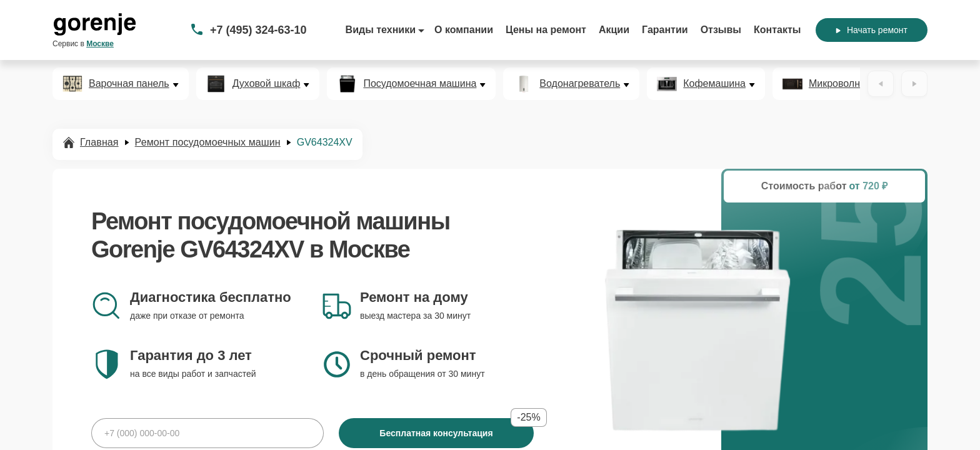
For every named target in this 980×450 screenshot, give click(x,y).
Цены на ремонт (546, 30)
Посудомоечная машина (420, 84)
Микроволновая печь (857, 84)
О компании (464, 30)
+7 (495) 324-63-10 (258, 30)
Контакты (777, 30)
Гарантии (665, 30)
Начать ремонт (872, 30)
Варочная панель (129, 84)
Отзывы (721, 30)
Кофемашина (714, 84)
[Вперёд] (914, 84)
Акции (614, 30)
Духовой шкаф (267, 84)
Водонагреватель (580, 84)
